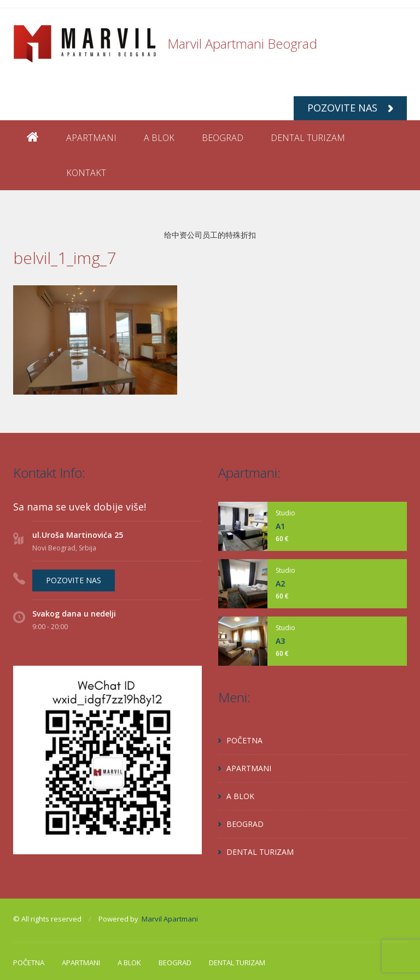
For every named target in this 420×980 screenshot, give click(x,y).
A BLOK (159, 138)
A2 (280, 583)
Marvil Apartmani (170, 919)
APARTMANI (91, 138)
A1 (280, 526)
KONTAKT (86, 173)
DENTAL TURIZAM (308, 138)
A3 (280, 641)
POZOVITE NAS (350, 108)
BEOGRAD (223, 138)
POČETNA (244, 740)
